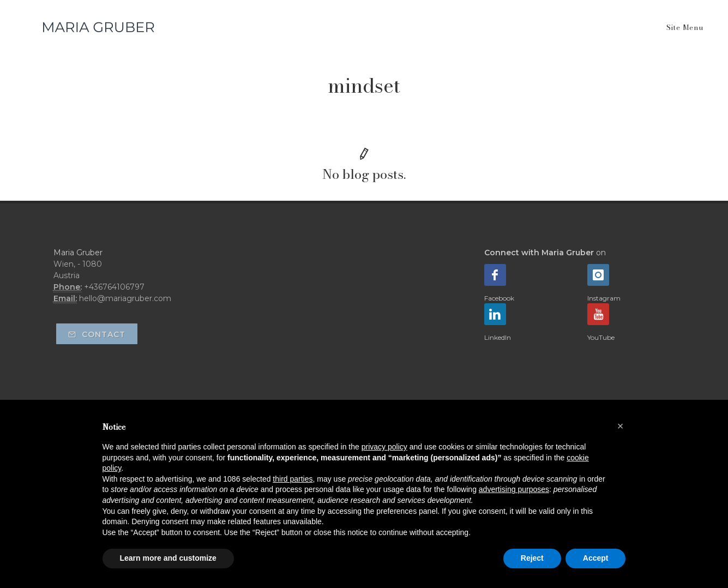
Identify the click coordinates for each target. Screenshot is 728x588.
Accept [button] (596, 558)
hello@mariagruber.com (125, 298)
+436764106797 (114, 287)
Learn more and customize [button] (168, 558)
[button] (621, 426)
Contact (97, 334)
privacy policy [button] (384, 447)
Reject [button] (532, 558)
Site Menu (685, 27)
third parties (293, 479)
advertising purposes (514, 489)
